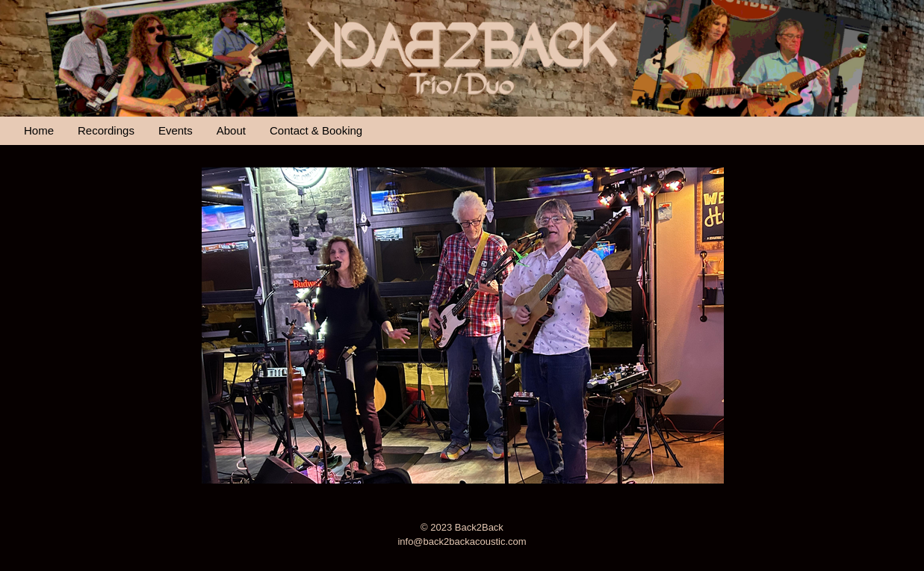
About (231, 130)
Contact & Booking (316, 130)
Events (176, 130)
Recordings (106, 130)
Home (39, 130)
